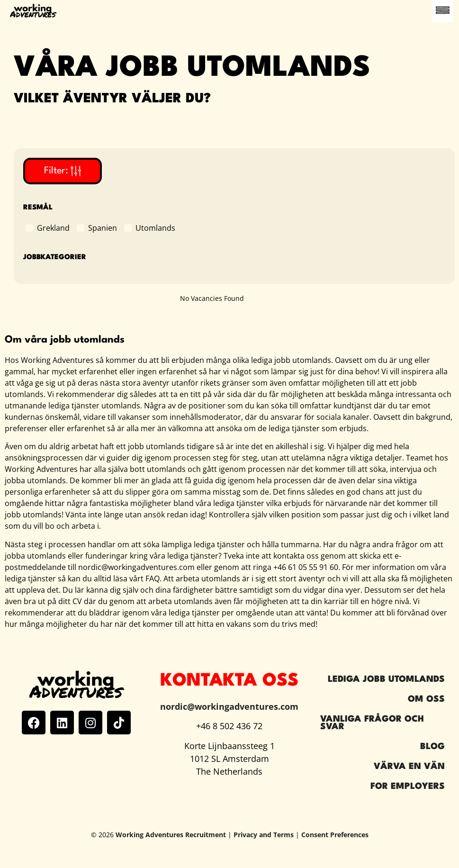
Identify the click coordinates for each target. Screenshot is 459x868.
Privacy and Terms (264, 835)
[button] (442, 11)
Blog (432, 747)
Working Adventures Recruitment (171, 835)
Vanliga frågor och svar (372, 723)
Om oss (426, 699)
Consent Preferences (335, 835)
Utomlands (155, 227)
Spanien (103, 227)
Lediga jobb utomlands (386, 679)
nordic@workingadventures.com (229, 706)
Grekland (53, 227)
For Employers (408, 787)
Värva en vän (409, 767)
